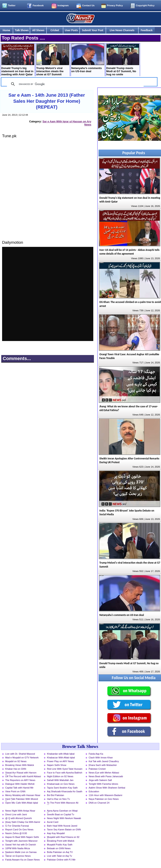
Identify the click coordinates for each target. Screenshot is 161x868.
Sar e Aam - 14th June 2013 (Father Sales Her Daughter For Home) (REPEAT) (47, 101)
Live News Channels (122, 30)
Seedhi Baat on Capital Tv (61, 814)
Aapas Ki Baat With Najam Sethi (22, 837)
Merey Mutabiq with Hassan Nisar (23, 795)
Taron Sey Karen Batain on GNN (64, 830)
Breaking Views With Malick (20, 765)
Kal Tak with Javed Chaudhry (104, 761)
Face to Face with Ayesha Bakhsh (65, 773)
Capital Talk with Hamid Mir (19, 788)
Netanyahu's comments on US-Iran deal (88, 58)
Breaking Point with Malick (61, 841)
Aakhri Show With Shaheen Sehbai (107, 788)
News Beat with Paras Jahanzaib (106, 776)
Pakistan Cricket (97, 769)
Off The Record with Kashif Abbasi (23, 776)
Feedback (147, 30)
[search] (75, 84)
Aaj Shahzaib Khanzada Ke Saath (65, 791)
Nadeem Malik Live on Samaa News (21, 853)
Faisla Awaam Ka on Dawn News (23, 860)
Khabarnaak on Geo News (61, 784)
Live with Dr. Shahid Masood (20, 754)
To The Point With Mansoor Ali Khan (63, 803)
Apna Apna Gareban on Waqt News (62, 811)
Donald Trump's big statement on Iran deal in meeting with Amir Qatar (18, 60)
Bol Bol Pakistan (55, 795)
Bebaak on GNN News (59, 848)
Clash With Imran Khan (101, 758)
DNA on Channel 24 (99, 803)
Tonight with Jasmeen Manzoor (21, 841)
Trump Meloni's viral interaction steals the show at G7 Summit (53, 60)
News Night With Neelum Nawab (64, 818)
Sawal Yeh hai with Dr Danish (21, 845)
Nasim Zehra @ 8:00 (16, 833)
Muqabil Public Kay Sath (60, 845)
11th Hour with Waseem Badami (105, 795)
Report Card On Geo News (19, 830)
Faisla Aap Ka (96, 754)
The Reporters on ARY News (20, 780)
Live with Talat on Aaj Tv (60, 856)
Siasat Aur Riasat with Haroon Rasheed (21, 773)
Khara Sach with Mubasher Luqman (103, 765)
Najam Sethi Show (57, 765)
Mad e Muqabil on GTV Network (22, 758)
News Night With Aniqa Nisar (20, 811)
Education (94, 791)
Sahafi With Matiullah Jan (60, 780)
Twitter (12, 5)
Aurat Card (53, 822)
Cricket (55, 30)
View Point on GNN (15, 791)
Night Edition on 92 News (60, 776)
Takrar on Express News (18, 856)
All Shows (38, 30)
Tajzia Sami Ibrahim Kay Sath (62, 788)
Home (6, 30)
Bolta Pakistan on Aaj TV (60, 852)
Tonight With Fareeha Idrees (103, 784)
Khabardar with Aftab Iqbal (61, 754)
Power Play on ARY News (60, 761)
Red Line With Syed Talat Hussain (65, 769)
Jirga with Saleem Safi (100, 780)
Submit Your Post (93, 30)
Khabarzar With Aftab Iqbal (61, 758)
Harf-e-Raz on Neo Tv (58, 799)
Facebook (38, 5)
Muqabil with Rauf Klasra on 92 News (63, 837)
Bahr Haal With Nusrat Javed (62, 826)
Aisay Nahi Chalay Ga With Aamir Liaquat (23, 822)
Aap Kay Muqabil (56, 833)
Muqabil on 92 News (16, 761)
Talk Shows (22, 30)
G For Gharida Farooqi (17, 826)
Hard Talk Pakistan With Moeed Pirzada (22, 799)
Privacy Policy (115, 5)
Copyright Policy (145, 5)
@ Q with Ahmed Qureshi (18, 818)
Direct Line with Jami (16, 814)
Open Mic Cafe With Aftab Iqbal (22, 803)
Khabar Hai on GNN (16, 769)
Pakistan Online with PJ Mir (61, 860)
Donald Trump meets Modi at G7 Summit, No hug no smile (123, 60)
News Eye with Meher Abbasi (104, 773)
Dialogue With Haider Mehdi (20, 784)
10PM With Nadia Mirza (18, 848)
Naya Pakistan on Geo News (104, 799)
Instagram (63, 5)
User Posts (71, 30)
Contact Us (88, 5)
